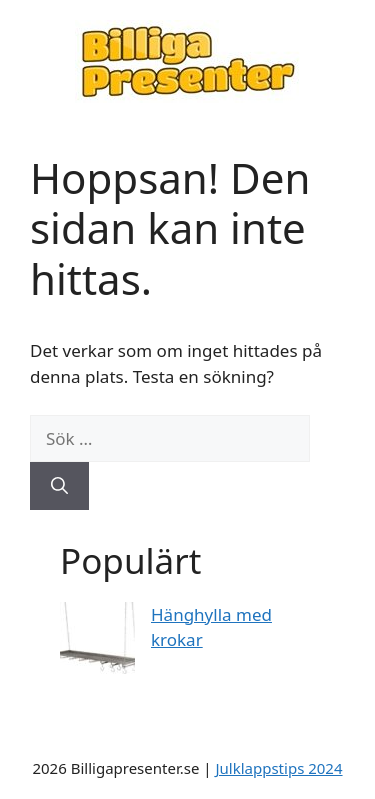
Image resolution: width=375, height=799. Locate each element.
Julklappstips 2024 (278, 768)
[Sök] (59, 486)
